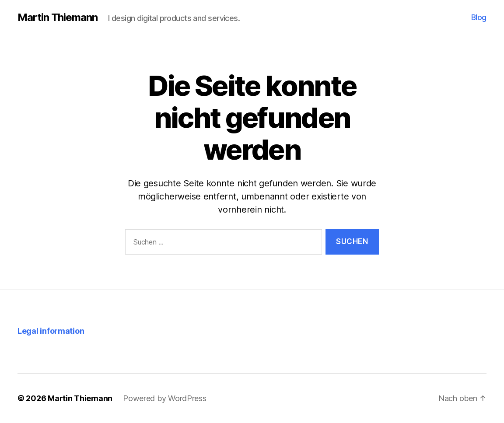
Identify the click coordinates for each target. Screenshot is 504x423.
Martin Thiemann (58, 17)
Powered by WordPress (165, 398)
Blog (479, 17)
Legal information (51, 331)
